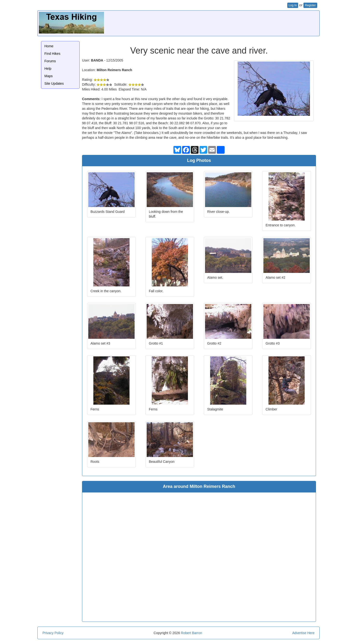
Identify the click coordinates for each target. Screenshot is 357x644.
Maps (48, 76)
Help (48, 69)
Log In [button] (293, 5)
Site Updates (54, 83)
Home (49, 46)
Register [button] (310, 5)
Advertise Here (303, 633)
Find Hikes (52, 54)
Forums (50, 61)
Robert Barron (192, 633)
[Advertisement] (230, 23)
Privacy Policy (53, 633)
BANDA (97, 60)
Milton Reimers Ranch (114, 70)
